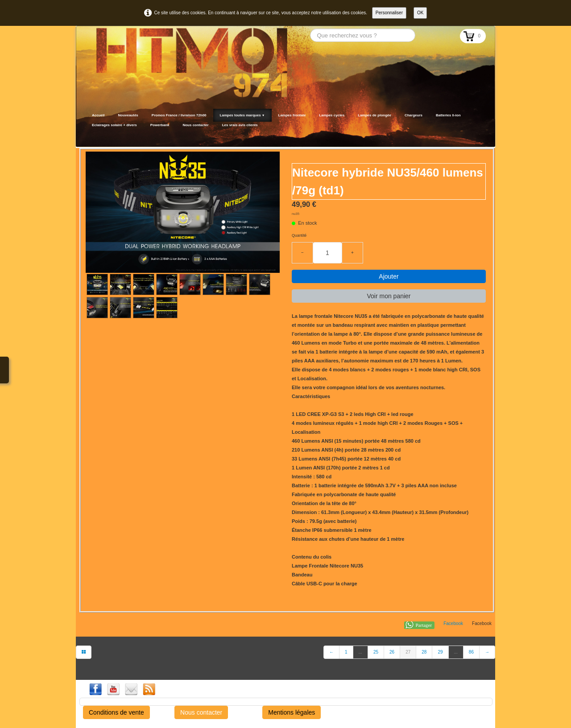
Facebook (453, 623)
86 (471, 652)
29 (440, 652)
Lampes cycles (332, 115)
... (360, 652)
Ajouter (389, 276)
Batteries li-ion (448, 115)
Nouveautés (128, 115)
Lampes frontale (292, 115)
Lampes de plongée (374, 115)
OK (420, 13)
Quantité (299, 235)
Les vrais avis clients (240, 125)
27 (408, 652)
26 (392, 652)
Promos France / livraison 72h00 (179, 115)
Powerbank (160, 125)
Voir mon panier (389, 296)
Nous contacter (195, 125)
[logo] (88, 136)
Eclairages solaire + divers (114, 125)
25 (376, 652)
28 (424, 652)
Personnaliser (389, 13)
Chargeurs (414, 115)
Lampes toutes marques (242, 115)
